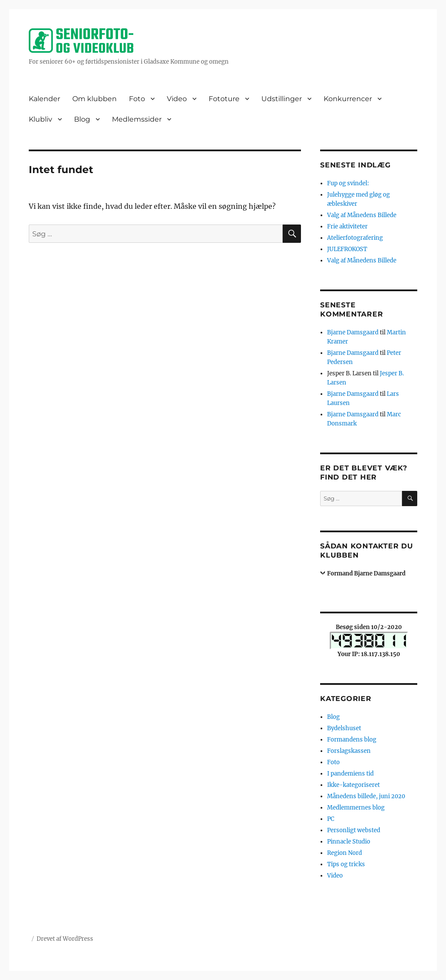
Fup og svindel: (348, 183)
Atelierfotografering (355, 238)
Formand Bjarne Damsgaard (366, 573)
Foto (137, 99)
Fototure (224, 99)
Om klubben (95, 99)
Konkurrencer (348, 99)
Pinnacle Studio (349, 842)
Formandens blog (352, 740)
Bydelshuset (344, 728)
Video (177, 99)
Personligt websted (354, 830)
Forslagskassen (349, 751)
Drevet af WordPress (65, 939)
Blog (82, 119)
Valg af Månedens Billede (362, 215)
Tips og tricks (346, 864)
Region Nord (345, 853)
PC (331, 819)
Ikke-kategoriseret (353, 785)
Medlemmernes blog (356, 808)
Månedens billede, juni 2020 (366, 796)
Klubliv (41, 119)
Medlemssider (137, 119)
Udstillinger (282, 99)
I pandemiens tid (350, 774)
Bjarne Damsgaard (353, 332)
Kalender (44, 99)
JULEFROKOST (347, 249)
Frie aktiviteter (347, 226)
